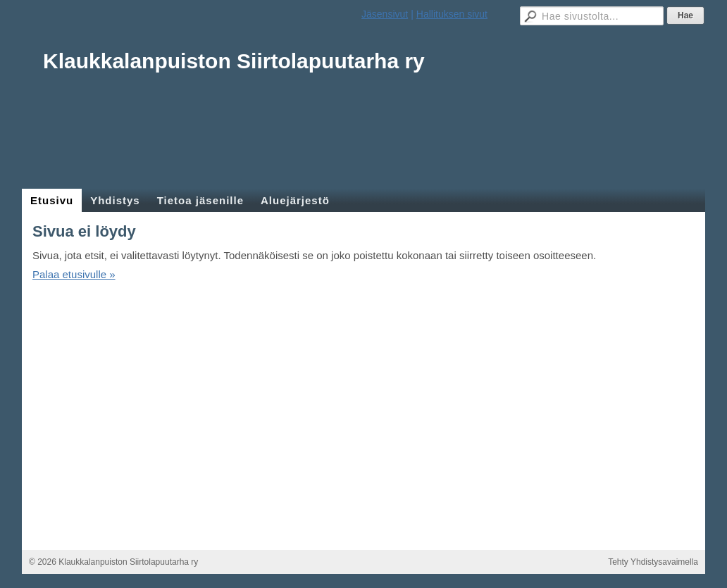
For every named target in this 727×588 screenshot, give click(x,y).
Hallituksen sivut (452, 14)
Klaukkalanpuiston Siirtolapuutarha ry (234, 61)
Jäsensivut (385, 14)
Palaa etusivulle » (74, 274)
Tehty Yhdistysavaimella (653, 562)
